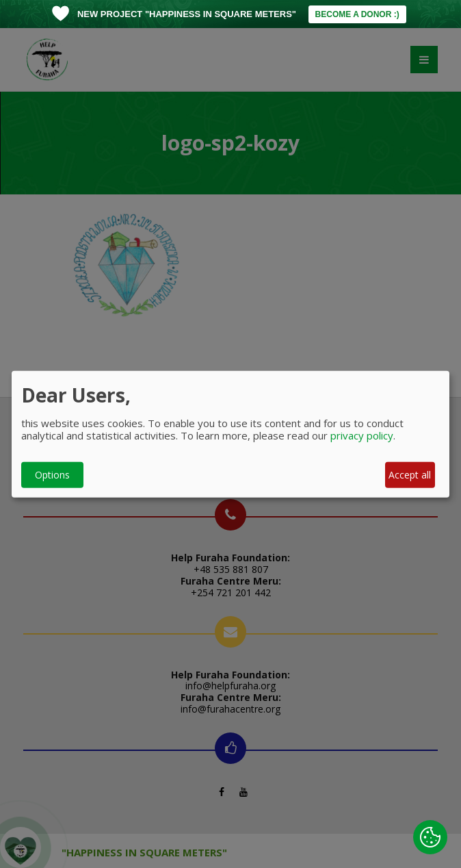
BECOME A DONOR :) (357, 14)
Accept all (410, 475)
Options (52, 475)
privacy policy (362, 435)
